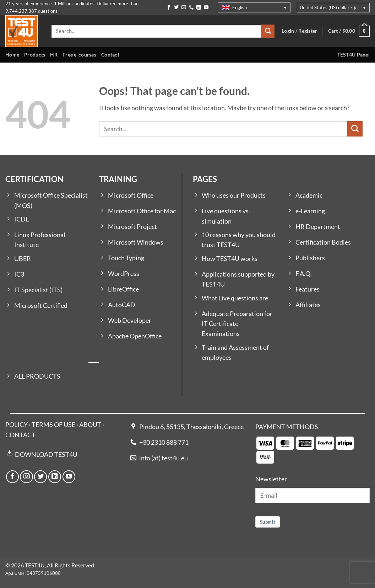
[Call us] (191, 8)
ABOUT (90, 425)
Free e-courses (79, 55)
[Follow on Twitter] (176, 8)
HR (54, 55)
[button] (349, 31)
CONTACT (20, 435)
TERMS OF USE (53, 425)
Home (12, 55)
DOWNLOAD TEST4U (46, 455)
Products (35, 55)
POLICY (17, 425)
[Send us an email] (184, 8)
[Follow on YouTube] (206, 8)
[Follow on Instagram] (26, 477)
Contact (110, 55)
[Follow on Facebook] (169, 8)
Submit (268, 522)
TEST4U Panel (354, 55)
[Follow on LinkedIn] (199, 8)
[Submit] (268, 31)
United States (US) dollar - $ (328, 7)
